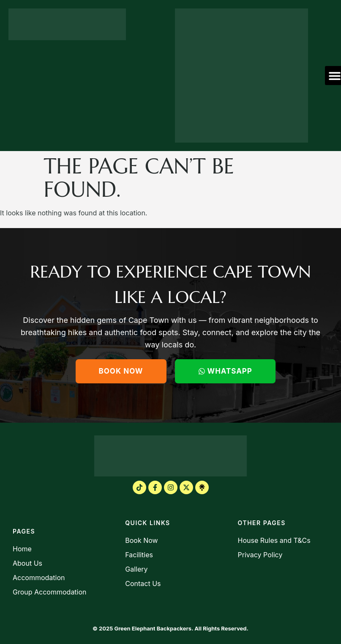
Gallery (136, 569)
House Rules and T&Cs (274, 540)
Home (22, 549)
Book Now (141, 540)
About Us (27, 563)
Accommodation (39, 578)
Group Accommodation (50, 592)
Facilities (139, 555)
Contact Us (143, 583)
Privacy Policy (260, 555)
